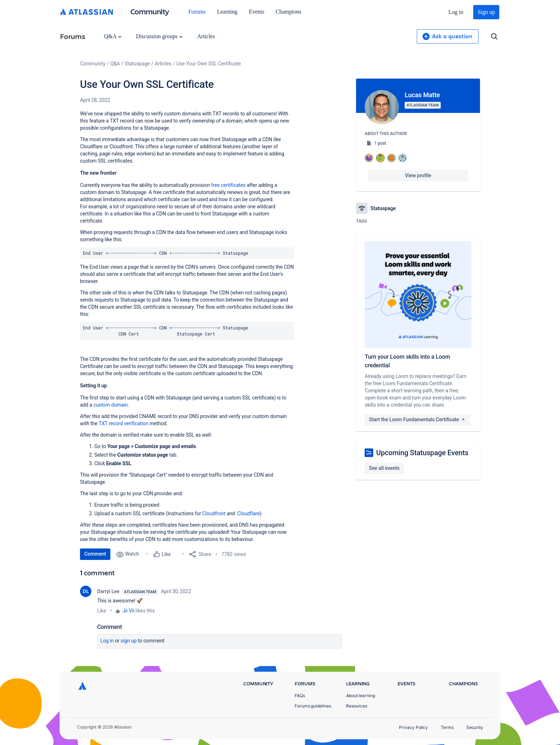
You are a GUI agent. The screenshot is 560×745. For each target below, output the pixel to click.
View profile (418, 175)
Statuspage (137, 64)
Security (475, 727)
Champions (289, 12)
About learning (361, 696)
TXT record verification (123, 423)
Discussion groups (159, 36)
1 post (380, 143)
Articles (206, 36)
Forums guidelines (313, 706)
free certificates (228, 185)
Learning (227, 12)
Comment (95, 554)
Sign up (486, 12)
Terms (447, 727)
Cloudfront (214, 513)
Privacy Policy (413, 727)
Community (150, 11)
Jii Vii (128, 611)
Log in (456, 12)
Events (257, 12)
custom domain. (111, 405)
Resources (357, 706)
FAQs (300, 696)
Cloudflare (248, 513)
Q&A (112, 36)
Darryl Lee (108, 591)
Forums (197, 12)
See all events (384, 468)
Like (102, 611)
